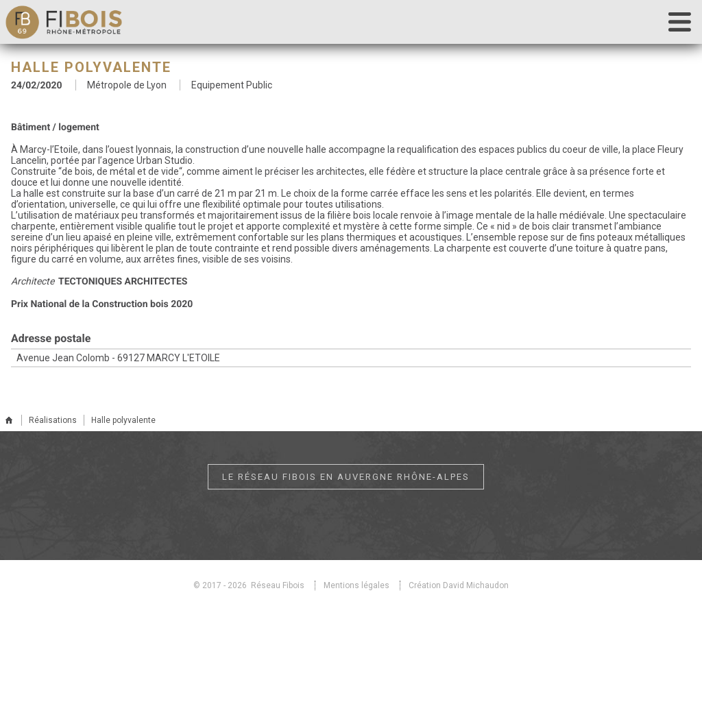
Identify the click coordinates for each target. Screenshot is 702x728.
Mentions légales (356, 585)
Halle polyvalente (123, 420)
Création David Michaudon (459, 585)
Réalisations (53, 420)
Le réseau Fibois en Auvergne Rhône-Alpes (346, 477)
